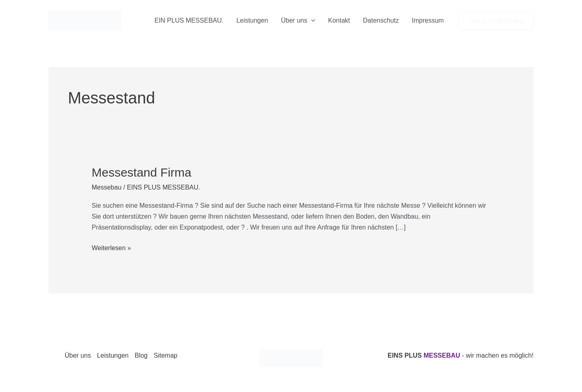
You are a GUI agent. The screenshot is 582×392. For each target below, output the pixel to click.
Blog (141, 355)
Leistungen (252, 20)
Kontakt (339, 20)
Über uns (298, 21)
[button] (496, 21)
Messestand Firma (142, 172)
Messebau (107, 187)
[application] (311, 21)
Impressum (428, 20)
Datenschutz (381, 20)
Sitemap (166, 355)
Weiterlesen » (112, 247)
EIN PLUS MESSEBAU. (189, 20)
